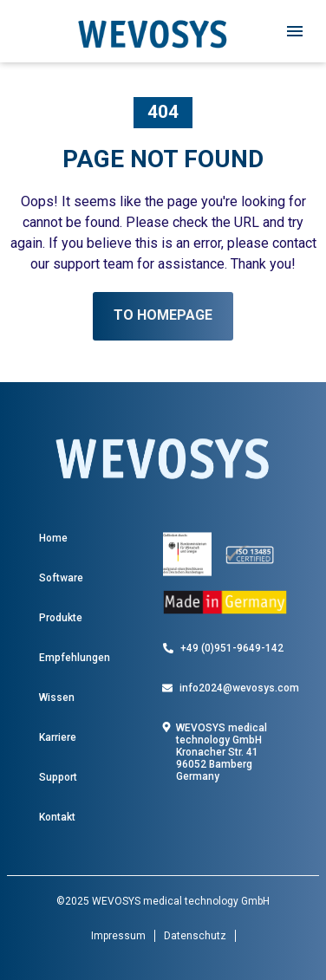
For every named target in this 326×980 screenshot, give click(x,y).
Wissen (57, 698)
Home (53, 538)
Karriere (58, 737)
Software (61, 578)
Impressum (118, 936)
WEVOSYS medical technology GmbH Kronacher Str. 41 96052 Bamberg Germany (222, 752)
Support (58, 777)
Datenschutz (195, 936)
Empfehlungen (75, 658)
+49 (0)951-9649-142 (232, 648)
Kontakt (57, 817)
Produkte (61, 618)
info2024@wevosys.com (239, 688)
